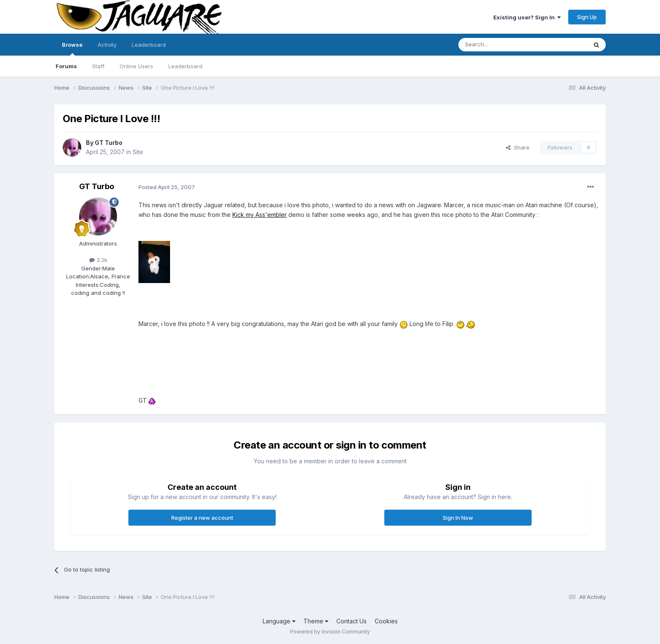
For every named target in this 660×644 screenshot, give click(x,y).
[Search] (501, 45)
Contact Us (351, 621)
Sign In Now (458, 518)
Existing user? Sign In (527, 17)
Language (279, 621)
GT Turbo (109, 143)
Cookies (386, 621)
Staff (98, 66)
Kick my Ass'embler (259, 215)
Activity (107, 45)
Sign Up (587, 17)
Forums (66, 66)
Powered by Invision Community (330, 632)
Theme (316, 621)
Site (138, 152)
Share (518, 147)
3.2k (98, 260)
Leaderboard (185, 66)
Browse (72, 48)
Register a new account (202, 518)
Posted (167, 187)
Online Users (136, 66)
